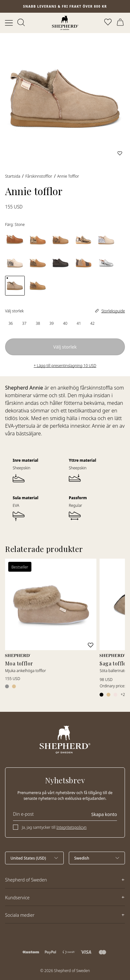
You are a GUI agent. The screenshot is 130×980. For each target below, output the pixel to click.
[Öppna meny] (9, 23)
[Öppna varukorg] (121, 23)
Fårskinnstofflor (39, 176)
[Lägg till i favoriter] (120, 153)
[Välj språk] (97, 858)
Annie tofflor (68, 176)
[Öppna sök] (22, 23)
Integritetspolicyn (71, 827)
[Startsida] (65, 23)
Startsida (13, 176)
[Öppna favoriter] (108, 23)
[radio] (11, 323)
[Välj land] (34, 858)
